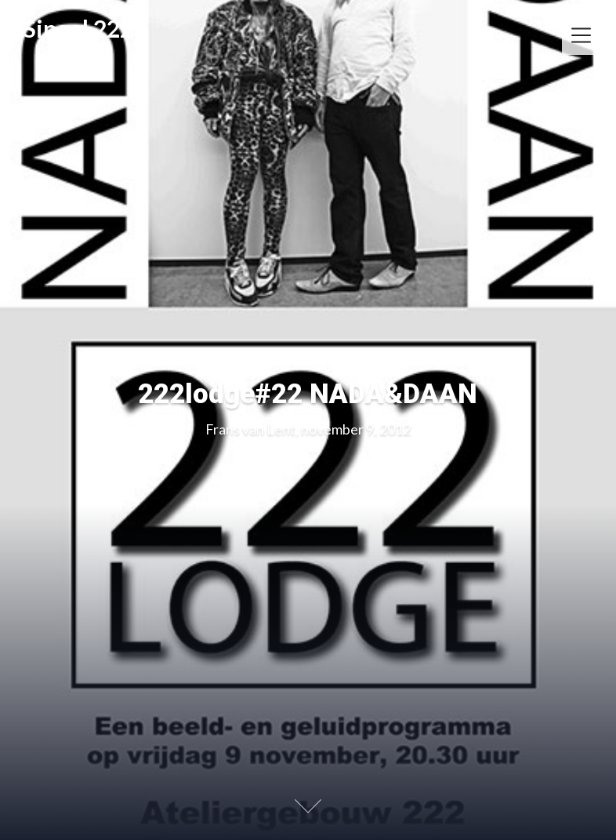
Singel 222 (78, 29)
